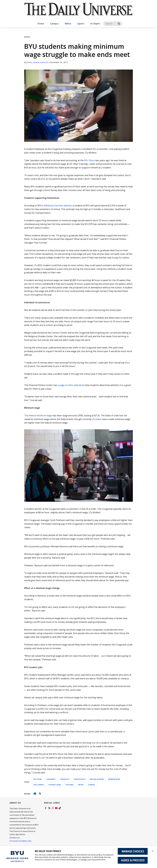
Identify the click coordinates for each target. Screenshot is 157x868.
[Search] (113, 24)
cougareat (51, 779)
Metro (68, 24)
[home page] (78, 12)
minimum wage (114, 779)
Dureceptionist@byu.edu (20, 841)
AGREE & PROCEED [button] (133, 860)
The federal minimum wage (38, 415)
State (27, 37)
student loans (55, 785)
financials (65, 779)
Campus (54, 24)
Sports (81, 24)
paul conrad (39, 785)
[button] (153, 851)
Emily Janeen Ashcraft (38, 62)
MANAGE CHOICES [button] (133, 851)
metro (81, 785)
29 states (97, 419)
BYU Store (89, 160)
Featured (70, 785)
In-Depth (95, 24)
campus (91, 785)
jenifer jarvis (80, 779)
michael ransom (97, 779)
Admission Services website (58, 206)
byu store (38, 779)
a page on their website (70, 385)
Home (41, 24)
